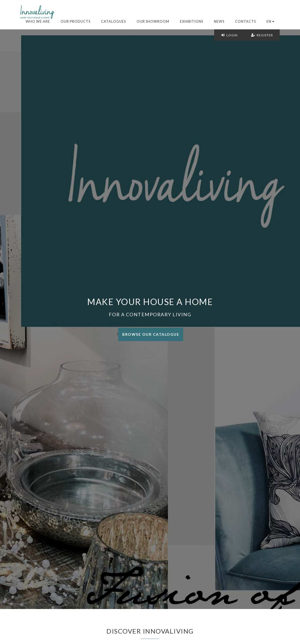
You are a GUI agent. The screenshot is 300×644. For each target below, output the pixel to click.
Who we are (38, 22)
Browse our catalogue (151, 334)
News (219, 22)
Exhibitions (192, 22)
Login (229, 35)
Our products (76, 22)
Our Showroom (153, 22)
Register (262, 35)
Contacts (245, 22)
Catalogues (114, 22)
